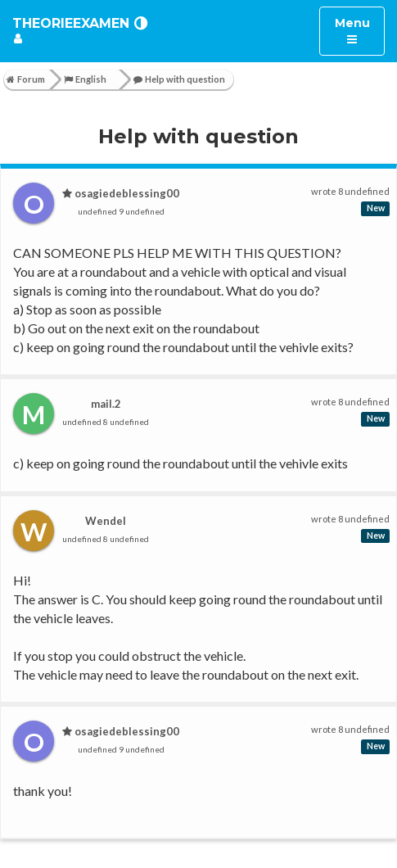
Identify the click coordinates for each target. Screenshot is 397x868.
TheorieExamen (71, 23)
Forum (26, 79)
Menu (360, 30)
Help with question (179, 79)
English (85, 79)
